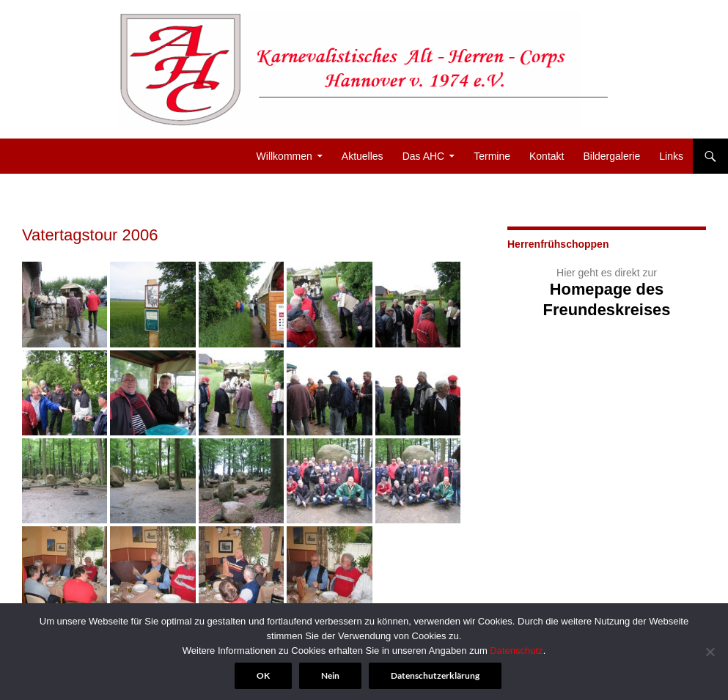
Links (671, 156)
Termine (492, 156)
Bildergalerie (611, 156)
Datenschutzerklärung (435, 675)
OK (263, 675)
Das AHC (424, 156)
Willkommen (284, 156)
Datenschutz (516, 651)
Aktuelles (363, 156)
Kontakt (547, 156)
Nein (330, 675)
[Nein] (710, 652)
